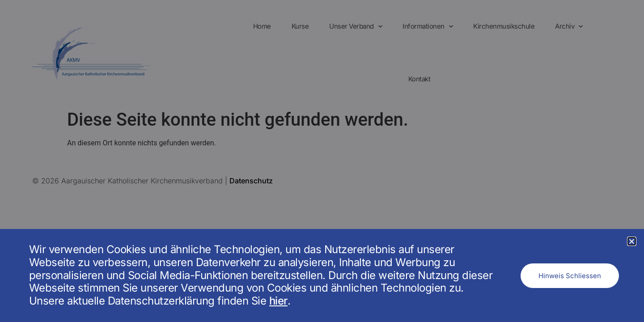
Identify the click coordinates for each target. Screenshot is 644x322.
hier (278, 301)
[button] (632, 241)
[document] (322, 161)
